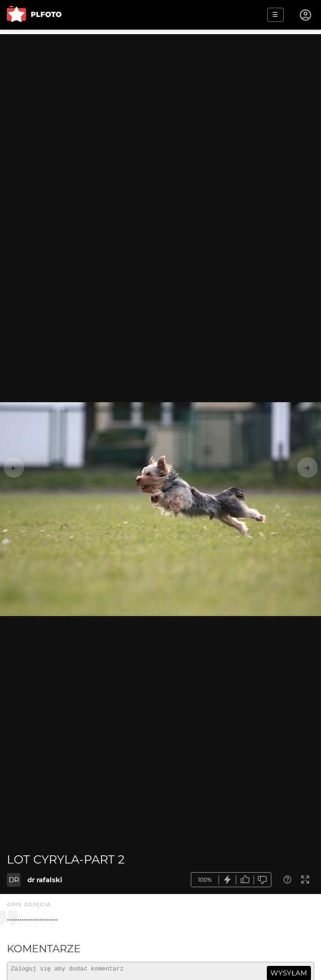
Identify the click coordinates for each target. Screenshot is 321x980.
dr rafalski (45, 880)
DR (14, 880)
